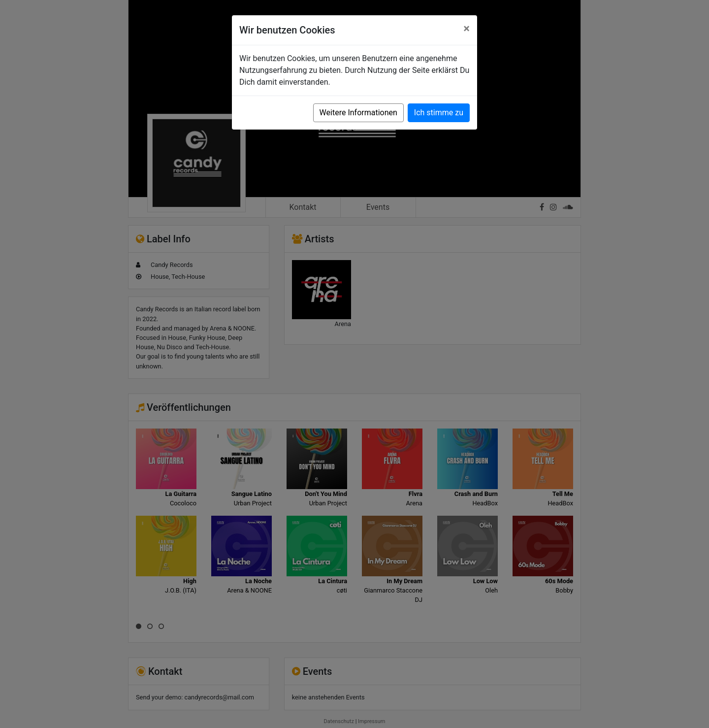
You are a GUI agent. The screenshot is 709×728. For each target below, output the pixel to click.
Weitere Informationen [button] (358, 113)
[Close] (467, 29)
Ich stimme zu (439, 113)
